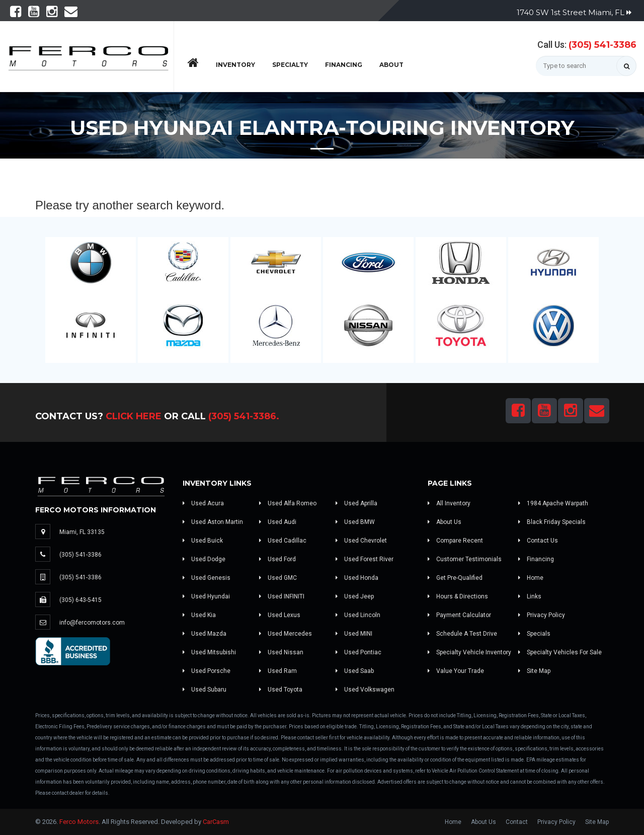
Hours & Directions (458, 596)
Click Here (134, 416)
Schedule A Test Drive (462, 634)
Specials (534, 634)
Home (531, 578)
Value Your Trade (456, 671)
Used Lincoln (358, 615)
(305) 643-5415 (80, 600)
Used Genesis (207, 578)
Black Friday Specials (552, 522)
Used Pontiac (358, 652)
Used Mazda (205, 634)
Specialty (290, 65)
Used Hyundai (206, 596)
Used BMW (355, 522)
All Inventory (449, 503)
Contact (517, 822)
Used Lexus (280, 615)
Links (530, 596)
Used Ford (277, 559)
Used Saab (355, 671)
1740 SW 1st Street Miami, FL (574, 12)
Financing (344, 65)
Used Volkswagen (365, 690)
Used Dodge (204, 559)
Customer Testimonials (465, 559)
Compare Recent (455, 541)
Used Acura (203, 503)
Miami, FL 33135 (82, 532)
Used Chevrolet (361, 541)
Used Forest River (365, 559)
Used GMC (278, 578)
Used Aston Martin (213, 522)
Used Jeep (355, 596)
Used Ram (278, 671)
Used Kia (199, 615)
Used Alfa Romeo (288, 503)
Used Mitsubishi (209, 652)
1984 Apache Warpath (553, 503)
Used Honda (357, 578)
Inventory (235, 65)
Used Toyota (281, 690)
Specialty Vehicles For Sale (560, 652)
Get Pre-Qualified (455, 578)
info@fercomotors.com (92, 623)
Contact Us (538, 541)
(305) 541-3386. (244, 416)
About (391, 65)
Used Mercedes (286, 634)
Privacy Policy (542, 615)
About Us (445, 522)
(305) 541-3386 (602, 45)
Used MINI (354, 634)
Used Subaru (205, 690)
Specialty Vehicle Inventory (469, 652)
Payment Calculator (459, 615)
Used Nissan (281, 652)
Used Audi (278, 522)
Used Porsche (207, 671)
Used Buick (203, 541)
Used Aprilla (356, 503)
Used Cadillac (283, 541)
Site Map (534, 671)
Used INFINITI (282, 596)
